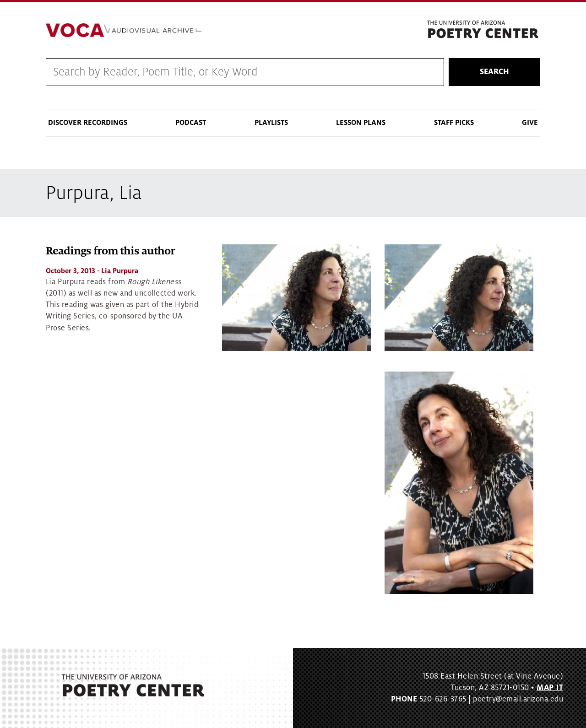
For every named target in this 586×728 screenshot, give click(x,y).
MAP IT (550, 688)
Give (530, 123)
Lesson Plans (361, 123)
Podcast (191, 123)
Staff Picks (454, 123)
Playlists (271, 123)
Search (494, 72)
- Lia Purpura (92, 271)
